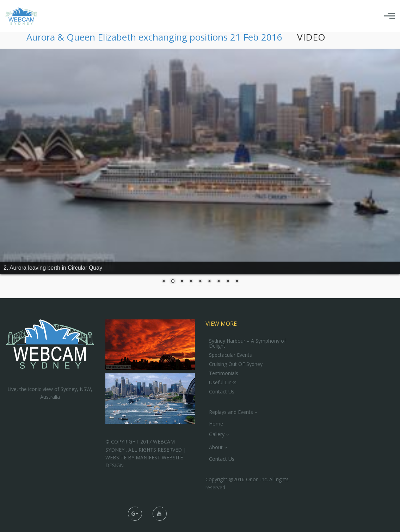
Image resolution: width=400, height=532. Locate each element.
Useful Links (223, 383)
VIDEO (311, 37)
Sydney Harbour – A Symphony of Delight (247, 343)
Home (216, 424)
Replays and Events (231, 412)
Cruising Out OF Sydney (236, 364)
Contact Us (222, 392)
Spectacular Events (230, 355)
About (216, 447)
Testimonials (224, 373)
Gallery (217, 434)
